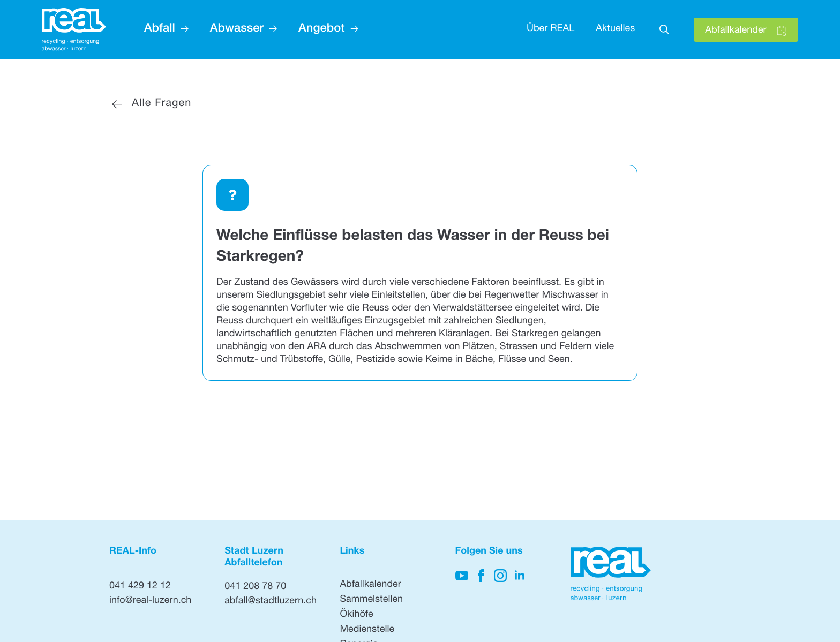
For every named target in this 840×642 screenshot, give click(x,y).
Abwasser (237, 29)
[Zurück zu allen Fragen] (151, 104)
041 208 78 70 (255, 587)
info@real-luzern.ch (150, 601)
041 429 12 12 (140, 587)
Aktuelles (615, 29)
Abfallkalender (370, 585)
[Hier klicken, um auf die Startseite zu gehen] (74, 30)
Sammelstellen (371, 600)
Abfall (160, 29)
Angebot (321, 29)
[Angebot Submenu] (352, 29)
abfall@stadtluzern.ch (271, 602)
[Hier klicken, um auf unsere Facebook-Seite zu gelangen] (481, 576)
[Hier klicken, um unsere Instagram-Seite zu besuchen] (500, 576)
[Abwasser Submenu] (270, 29)
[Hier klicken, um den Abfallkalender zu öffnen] (746, 30)
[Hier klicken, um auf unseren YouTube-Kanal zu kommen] (462, 576)
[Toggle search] (664, 29)
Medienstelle (367, 630)
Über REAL (550, 29)
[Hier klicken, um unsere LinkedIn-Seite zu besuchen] (520, 576)
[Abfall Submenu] (182, 29)
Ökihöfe (356, 615)
